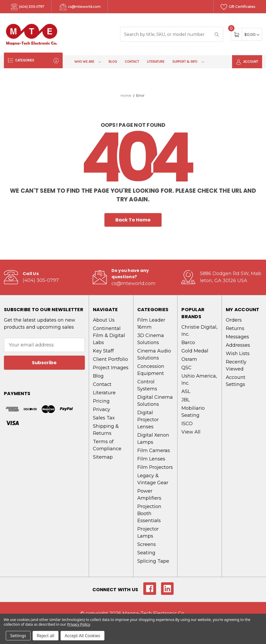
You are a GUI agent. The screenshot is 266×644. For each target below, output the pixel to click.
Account (247, 62)
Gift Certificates (238, 7)
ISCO (187, 424)
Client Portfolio (110, 359)
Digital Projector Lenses (148, 420)
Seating (146, 553)
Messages (237, 337)
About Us (104, 320)
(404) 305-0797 (28, 7)
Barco (188, 343)
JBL (186, 400)
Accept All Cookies (82, 636)
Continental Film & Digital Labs (109, 335)
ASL (186, 391)
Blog (113, 62)
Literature (156, 62)
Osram (189, 359)
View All (191, 432)
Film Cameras (154, 451)
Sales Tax (104, 418)
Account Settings (236, 381)
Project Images (111, 368)
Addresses (238, 345)
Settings (18, 636)
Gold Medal (195, 351)
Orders (234, 320)
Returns (235, 328)
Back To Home (133, 220)
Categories (33, 61)
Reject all (46, 636)
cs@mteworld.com (80, 7)
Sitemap (103, 457)
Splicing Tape (153, 561)
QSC (187, 368)
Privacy (102, 409)
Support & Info (188, 62)
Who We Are (88, 62)
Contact (132, 62)
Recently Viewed (236, 365)
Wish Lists (238, 354)
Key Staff (103, 351)
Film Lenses (151, 459)
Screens (147, 544)
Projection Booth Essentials (149, 514)
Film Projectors (155, 467)
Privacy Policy (78, 624)
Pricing (101, 401)
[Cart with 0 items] (252, 34)
